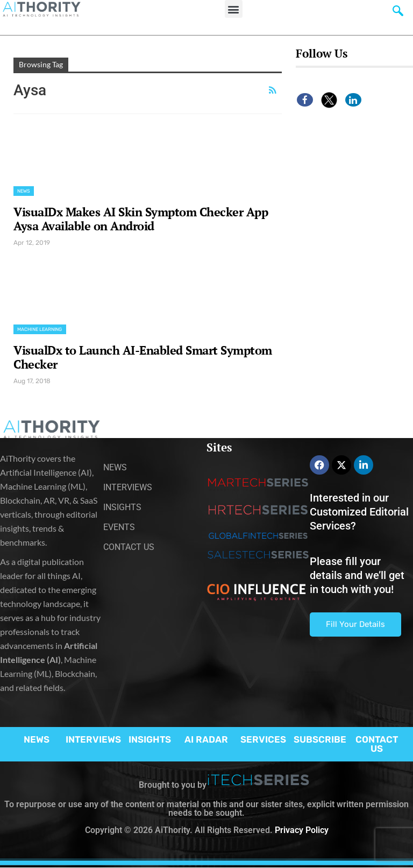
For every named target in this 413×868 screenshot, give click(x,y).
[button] (234, 9)
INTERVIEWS (93, 739)
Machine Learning (40, 329)
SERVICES (263, 739)
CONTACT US (377, 744)
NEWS (37, 739)
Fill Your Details (355, 624)
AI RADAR (206, 739)
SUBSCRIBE (320, 739)
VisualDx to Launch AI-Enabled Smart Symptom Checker (143, 357)
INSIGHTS (150, 739)
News (24, 191)
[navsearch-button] (398, 13)
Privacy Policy (302, 830)
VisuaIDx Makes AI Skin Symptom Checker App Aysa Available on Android (141, 219)
